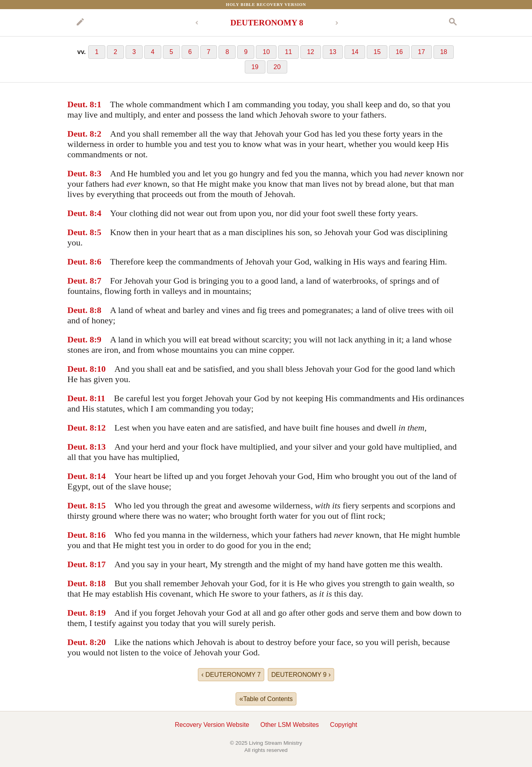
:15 (100, 505)
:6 (98, 262)
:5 (98, 232)
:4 (98, 213)
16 (399, 52)
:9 (98, 339)
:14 (100, 476)
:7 (98, 281)
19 (255, 67)
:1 (98, 104)
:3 (98, 173)
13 (333, 52)
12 (311, 52)
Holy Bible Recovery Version (266, 4)
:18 (100, 583)
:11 (100, 398)
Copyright (344, 725)
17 (422, 52)
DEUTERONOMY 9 (301, 674)
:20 (100, 642)
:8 (98, 310)
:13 (100, 447)
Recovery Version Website (212, 725)
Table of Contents (266, 699)
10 (266, 52)
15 (377, 52)
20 (277, 67)
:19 (100, 613)
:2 (98, 134)
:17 (100, 564)
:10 (100, 369)
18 (444, 52)
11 (288, 52)
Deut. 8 (81, 104)
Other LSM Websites (289, 725)
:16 (100, 535)
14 (355, 52)
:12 (100, 428)
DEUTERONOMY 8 (267, 22)
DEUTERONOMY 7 (231, 674)
